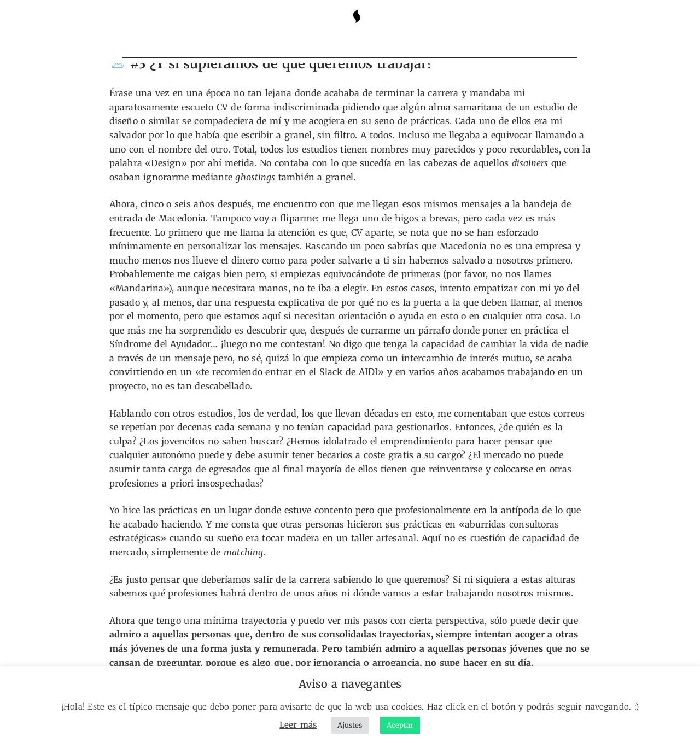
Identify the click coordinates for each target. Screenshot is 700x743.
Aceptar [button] (400, 725)
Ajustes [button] (350, 725)
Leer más (298, 725)
